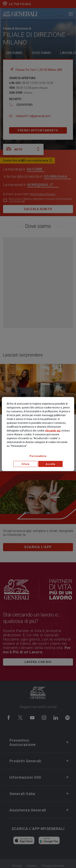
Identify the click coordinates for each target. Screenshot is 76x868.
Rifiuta (26, 464)
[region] (38, 434)
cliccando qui (53, 430)
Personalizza (38, 456)
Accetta (50, 464)
